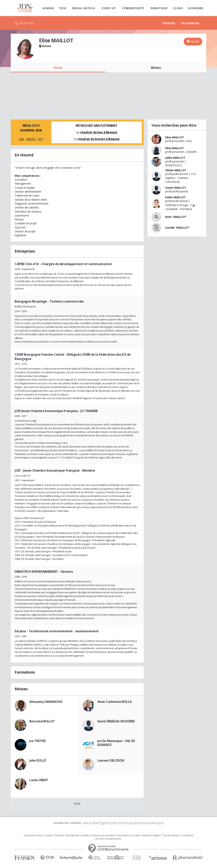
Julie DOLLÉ (38, 760)
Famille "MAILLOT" (178, 228)
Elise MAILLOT (175, 137)
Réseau (156, 68)
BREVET (31, 139)
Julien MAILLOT (175, 158)
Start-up (108, 8)
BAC (22, 139)
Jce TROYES (38, 741)
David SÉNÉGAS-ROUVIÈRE (116, 721)
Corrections (187, 835)
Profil (58, 68)
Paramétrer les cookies (129, 835)
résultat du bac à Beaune (99, 132)
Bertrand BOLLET (42, 721)
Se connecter (190, 23)
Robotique (159, 8)
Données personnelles (103, 835)
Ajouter (195, 41)
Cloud (178, 8)
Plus (77, 803)
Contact (49, 835)
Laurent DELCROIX (111, 760)
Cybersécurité (133, 8)
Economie (196, 8)
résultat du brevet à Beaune (99, 139)
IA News (48, 8)
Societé (85, 835)
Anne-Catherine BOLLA (115, 702)
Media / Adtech (83, 8)
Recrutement (73, 835)
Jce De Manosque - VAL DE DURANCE (116, 743)
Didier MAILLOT (175, 197)
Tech (62, 8)
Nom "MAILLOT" (176, 217)
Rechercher (26, 23)
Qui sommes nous (33, 835)
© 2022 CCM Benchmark (109, 839)
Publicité (59, 835)
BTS (40, 139)
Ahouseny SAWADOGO (46, 702)
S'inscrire (169, 23)
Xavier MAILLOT (176, 188)
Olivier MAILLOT (176, 170)
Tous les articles (171, 835)
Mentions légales (152, 835)
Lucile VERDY (39, 780)
